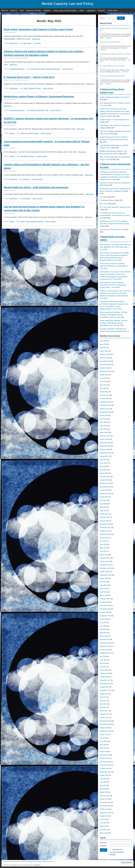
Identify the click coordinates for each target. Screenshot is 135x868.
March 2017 (104, 711)
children (26, 88)
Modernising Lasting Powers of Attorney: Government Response (39, 96)
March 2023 (104, 473)
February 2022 (105, 517)
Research (32, 156)
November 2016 (105, 724)
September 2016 (105, 731)
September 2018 (105, 653)
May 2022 (103, 507)
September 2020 (105, 575)
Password (103, 846)
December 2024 (105, 402)
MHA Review (13, 199)
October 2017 (104, 687)
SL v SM (103, 197)
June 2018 (103, 660)
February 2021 (105, 558)
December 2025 (105, 361)
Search (121, 18)
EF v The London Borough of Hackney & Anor (115, 207)
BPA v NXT (104, 204)
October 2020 (104, 572)
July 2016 (103, 738)
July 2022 (103, 500)
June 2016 (103, 741)
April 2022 (103, 511)
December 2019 (105, 606)
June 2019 (103, 626)
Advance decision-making (37, 69)
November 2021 (105, 528)
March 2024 (104, 432)
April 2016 (103, 748)
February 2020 (105, 599)
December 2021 (105, 524)
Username (103, 843)
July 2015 (103, 779)
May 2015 (103, 785)
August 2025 (104, 375)
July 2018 (103, 656)
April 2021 (103, 551)
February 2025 (105, 395)
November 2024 (105, 405)
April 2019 (103, 633)
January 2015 (104, 799)
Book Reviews (14, 43)
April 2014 (103, 830)
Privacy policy (113, 11)
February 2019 (105, 639)
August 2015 (104, 775)
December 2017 (105, 680)
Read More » (109, 38)
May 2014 (103, 826)
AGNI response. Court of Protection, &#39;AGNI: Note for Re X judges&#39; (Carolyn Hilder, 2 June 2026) (113, 285)
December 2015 (105, 762)
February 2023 (105, 477)
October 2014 (104, 809)
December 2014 (105, 802)
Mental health (24, 156)
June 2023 (103, 463)
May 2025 (103, 385)
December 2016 (105, 721)
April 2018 (103, 667)
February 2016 (105, 755)
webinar (36, 133)
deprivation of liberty (35, 88)
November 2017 (105, 684)
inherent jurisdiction (31, 222)
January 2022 (104, 521)
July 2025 (103, 378)
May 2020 (103, 589)
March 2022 (104, 514)
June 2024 (103, 422)
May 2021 (103, 548)
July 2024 (103, 419)
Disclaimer (102, 11)
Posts (22, 11)
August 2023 (104, 456)
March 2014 (104, 833)
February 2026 (105, 354)
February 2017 (105, 714)
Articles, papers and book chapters (65, 11)
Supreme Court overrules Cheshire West (110, 42)
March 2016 (104, 752)
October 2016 (104, 728)
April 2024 (103, 429)
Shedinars (47, 11)
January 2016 (104, 758)
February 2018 (105, 673)
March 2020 (104, 595)
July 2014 (103, 819)
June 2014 (103, 823)
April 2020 (103, 592)
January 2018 (104, 677)
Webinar (12, 133)
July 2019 (103, 623)
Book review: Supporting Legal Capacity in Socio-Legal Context (38, 29)
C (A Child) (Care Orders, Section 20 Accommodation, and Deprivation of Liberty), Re (115, 215)
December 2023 (105, 443)
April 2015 (103, 789)
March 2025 (104, 392)
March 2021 (104, 555)
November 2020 (105, 568)
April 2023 (103, 470)
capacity (22, 222)
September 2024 (105, 412)
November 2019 (105, 609)
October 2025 (104, 368)
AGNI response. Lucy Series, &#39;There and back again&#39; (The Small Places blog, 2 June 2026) (115, 247)
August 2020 (104, 578)
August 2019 (104, 619)
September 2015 (105, 772)
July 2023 (103, 460)
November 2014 (105, 806)
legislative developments (53, 69)
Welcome (5, 11)
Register (113, 854)
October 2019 (104, 612)
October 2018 (104, 650)
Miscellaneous (14, 88)
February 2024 (105, 436)
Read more (36, 39)
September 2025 (105, 371)
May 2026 (103, 344)
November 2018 (105, 646)
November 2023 (105, 446)
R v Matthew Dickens (107, 200)
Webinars (40, 222)
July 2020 (103, 582)
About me (14, 11)
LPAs (47, 110)
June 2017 (103, 701)
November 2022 (105, 487)
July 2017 (103, 697)
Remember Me (117, 850)
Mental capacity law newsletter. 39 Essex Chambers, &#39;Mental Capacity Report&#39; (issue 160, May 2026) (114, 323)
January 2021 (104, 561)
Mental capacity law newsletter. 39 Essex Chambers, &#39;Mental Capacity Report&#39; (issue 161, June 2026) (114, 315)
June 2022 (103, 504)
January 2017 (104, 718)
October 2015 (104, 768)
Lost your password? (117, 852)
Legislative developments (17, 69)
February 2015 (105, 796)
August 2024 (104, 416)
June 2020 (103, 585)
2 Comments (37, 43)
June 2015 (103, 782)
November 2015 (105, 765)
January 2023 (104, 480)
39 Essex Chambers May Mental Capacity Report (112, 76)
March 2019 (104, 636)
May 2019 (103, 629)
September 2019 (105, 616)
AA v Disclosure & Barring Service (111, 229)
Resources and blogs (34, 11)
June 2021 (103, 545)
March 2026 (104, 351)
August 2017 (104, 694)
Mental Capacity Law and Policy (67, 4)
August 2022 (104, 497)
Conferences (13, 179)
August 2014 (104, 816)
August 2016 (104, 735)
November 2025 (105, 365)
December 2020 (105, 565)
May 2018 (103, 663)
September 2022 (105, 494)
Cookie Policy (37, 865)
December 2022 (105, 483)
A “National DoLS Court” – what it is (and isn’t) (29, 77)
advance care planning (27, 133)
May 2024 (103, 426)
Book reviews (27, 43)
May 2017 (103, 704)
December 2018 (105, 643)
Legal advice (91, 11)
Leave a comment (67, 69)
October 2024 (104, 409)
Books (82, 11)
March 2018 (104, 670)
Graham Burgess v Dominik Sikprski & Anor (115, 120)
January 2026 (104, 358)
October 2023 (104, 449)
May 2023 (103, 466)
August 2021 (104, 538)
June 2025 (103, 382)
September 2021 (105, 534)
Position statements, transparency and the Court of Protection (115, 54)
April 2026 (103, 348)
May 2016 (103, 745)
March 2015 (104, 792)
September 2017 (105, 690)
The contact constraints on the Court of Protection (112, 66)
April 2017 (103, 707)
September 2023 (105, 453)
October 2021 (104, 531)
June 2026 (103, 341)
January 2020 (104, 602)
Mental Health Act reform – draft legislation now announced (36, 187)
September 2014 (105, 813)
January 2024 (104, 439)
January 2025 (104, 399)
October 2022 (104, 490)
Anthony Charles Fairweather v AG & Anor (114, 97)
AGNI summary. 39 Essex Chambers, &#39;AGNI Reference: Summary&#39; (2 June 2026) (114, 266)
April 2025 (103, 388)
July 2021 (103, 541)
